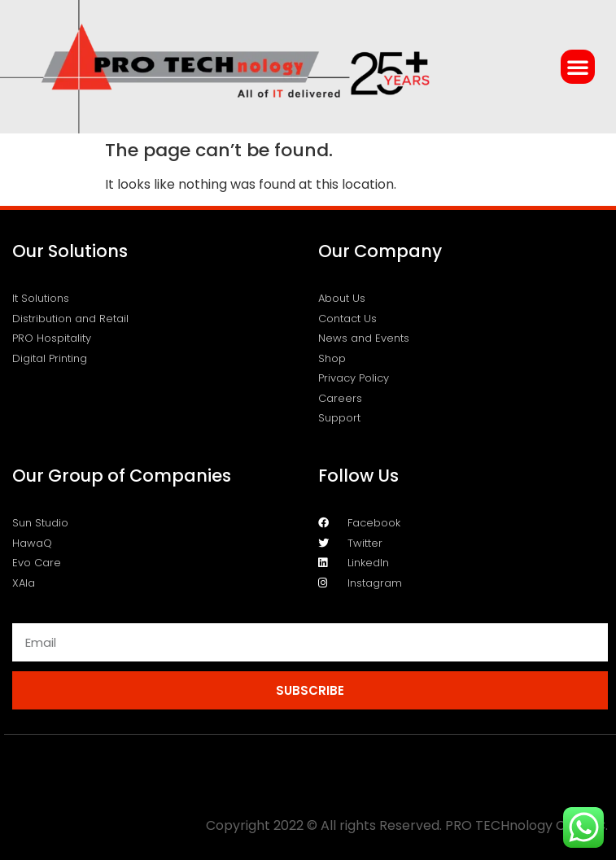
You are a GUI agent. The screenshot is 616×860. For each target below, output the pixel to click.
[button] (578, 67)
